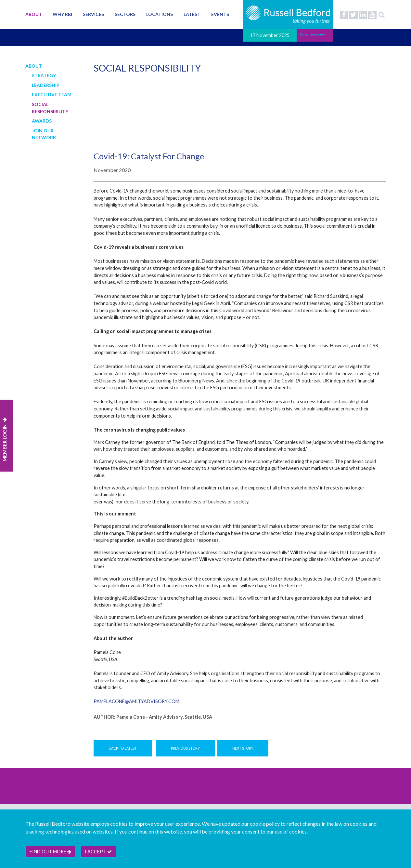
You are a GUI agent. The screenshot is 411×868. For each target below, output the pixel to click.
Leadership (46, 85)
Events (220, 14)
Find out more (50, 852)
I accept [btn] (98, 852)
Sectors (125, 14)
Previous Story (185, 748)
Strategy (44, 75)
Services (93, 14)
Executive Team (52, 94)
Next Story (243, 748)
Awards (42, 121)
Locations (160, 14)
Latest (192, 14)
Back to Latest (123, 748)
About (34, 14)
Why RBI (62, 14)
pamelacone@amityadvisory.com (136, 701)
